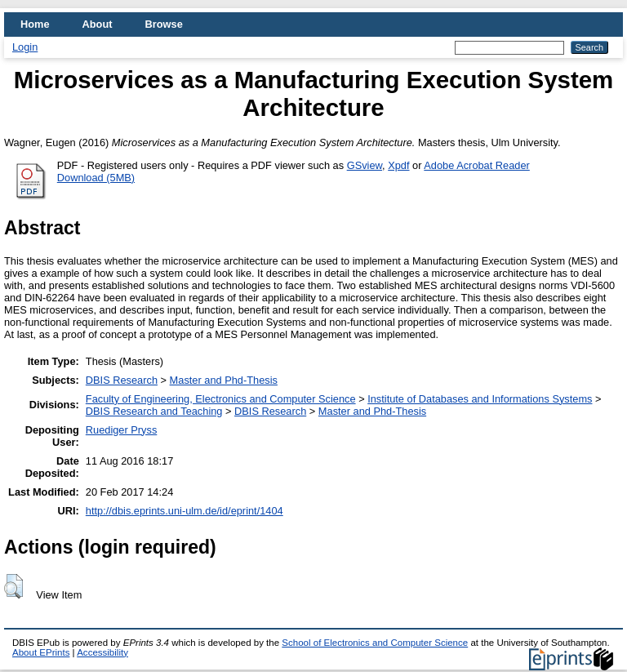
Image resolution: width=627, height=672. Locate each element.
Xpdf (398, 165)
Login (25, 47)
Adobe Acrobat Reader (476, 165)
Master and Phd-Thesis (224, 380)
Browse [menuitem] (164, 24)
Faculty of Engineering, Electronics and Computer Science (221, 399)
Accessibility (102, 652)
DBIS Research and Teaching (154, 411)
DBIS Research (122, 380)
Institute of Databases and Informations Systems (480, 399)
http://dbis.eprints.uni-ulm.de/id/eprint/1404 (185, 511)
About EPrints (41, 652)
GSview (365, 165)
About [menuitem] (98, 24)
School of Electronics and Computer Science (375, 643)
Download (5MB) (96, 178)
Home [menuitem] (35, 24)
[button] (13, 586)
